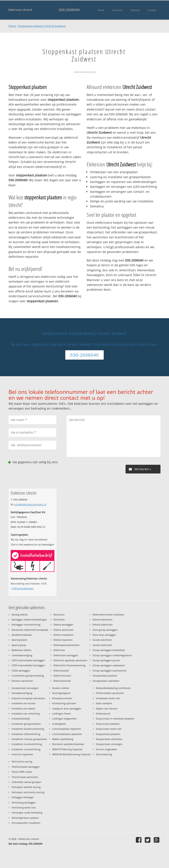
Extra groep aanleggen (105, 630)
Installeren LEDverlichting (26, 734)
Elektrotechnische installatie (108, 614)
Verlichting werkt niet (24, 807)
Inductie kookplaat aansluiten (28, 698)
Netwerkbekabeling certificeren (113, 688)
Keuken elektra (61, 688)
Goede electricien (102, 640)
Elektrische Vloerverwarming (69, 665)
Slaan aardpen (104, 703)
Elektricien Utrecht (20, 10)
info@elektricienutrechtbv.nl (30, 504)
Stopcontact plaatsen (108, 724)
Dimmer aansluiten (22, 681)
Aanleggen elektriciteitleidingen (29, 619)
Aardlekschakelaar (22, 635)
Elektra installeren (64, 635)
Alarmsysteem (19, 640)
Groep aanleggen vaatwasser (109, 665)
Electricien (59, 619)
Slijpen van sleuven (107, 708)
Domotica (59, 614)
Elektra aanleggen (63, 625)
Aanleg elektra (20, 614)
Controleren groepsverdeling (28, 676)
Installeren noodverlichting (27, 744)
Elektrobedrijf (61, 671)
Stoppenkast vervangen (109, 744)
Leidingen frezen (62, 713)
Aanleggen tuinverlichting (26, 625)
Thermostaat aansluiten (25, 777)
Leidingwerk (59, 724)
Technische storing (22, 761)
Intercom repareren (22, 754)
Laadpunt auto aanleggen (67, 708)
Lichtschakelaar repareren (67, 729)
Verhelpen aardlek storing (26, 787)
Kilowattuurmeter (62, 698)
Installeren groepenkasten (26, 724)
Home (12, 26)
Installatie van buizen (24, 703)
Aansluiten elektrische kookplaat (30, 630)
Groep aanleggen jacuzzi (106, 660)
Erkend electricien (103, 619)
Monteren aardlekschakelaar (68, 744)
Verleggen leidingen (23, 797)
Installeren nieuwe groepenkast (29, 739)
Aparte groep (19, 645)
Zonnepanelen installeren (26, 823)
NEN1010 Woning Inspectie (67, 749)
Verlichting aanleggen (24, 802)
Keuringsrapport (61, 693)
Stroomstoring (104, 754)
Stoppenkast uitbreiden (109, 739)
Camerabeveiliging (22, 655)
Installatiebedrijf (21, 718)
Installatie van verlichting (26, 713)
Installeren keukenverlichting (28, 729)
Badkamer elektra (21, 650)
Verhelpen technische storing (28, 792)
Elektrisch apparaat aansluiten (70, 660)
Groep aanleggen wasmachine (110, 671)
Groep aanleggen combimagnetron (112, 655)
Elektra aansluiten (64, 630)
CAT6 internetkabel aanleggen (28, 665)
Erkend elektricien (103, 625)
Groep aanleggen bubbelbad (109, 650)
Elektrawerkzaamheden (67, 645)
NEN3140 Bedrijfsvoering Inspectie (71, 754)
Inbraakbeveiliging (22, 693)
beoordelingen (23, 588)
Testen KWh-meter (22, 772)
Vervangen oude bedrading (27, 812)
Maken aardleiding (63, 739)
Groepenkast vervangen (25, 688)
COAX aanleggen (21, 671)
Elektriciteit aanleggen (66, 655)
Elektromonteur (62, 676)
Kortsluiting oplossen (64, 703)
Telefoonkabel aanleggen (26, 767)
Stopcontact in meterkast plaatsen (115, 718)
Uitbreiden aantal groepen (26, 782)
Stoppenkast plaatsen (108, 734)
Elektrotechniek (62, 681)
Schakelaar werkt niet (108, 698)
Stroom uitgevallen (107, 749)
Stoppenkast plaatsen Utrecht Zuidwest (42, 26)
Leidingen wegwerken (65, 718)
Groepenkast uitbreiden (106, 681)
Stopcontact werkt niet (109, 729)
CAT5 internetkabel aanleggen (28, 660)
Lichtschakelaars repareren (67, 734)
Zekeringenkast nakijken (25, 818)
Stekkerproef (103, 713)
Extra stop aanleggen (104, 635)
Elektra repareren (63, 640)
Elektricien (59, 650)
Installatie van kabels (23, 708)
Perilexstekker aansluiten (110, 693)
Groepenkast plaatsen (105, 676)
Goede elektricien (102, 645)
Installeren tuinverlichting (26, 749)
